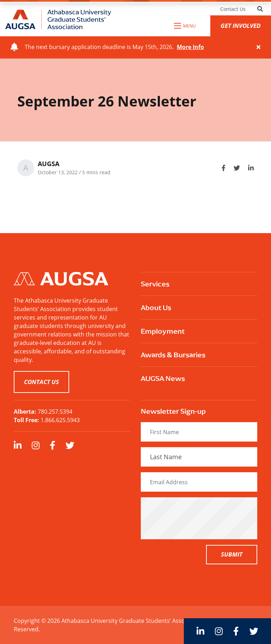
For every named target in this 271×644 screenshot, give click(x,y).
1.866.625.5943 (60, 420)
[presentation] (201, 518)
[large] (18, 445)
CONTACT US (41, 382)
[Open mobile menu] (185, 26)
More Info (190, 47)
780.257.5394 (55, 411)
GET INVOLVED (241, 26)
